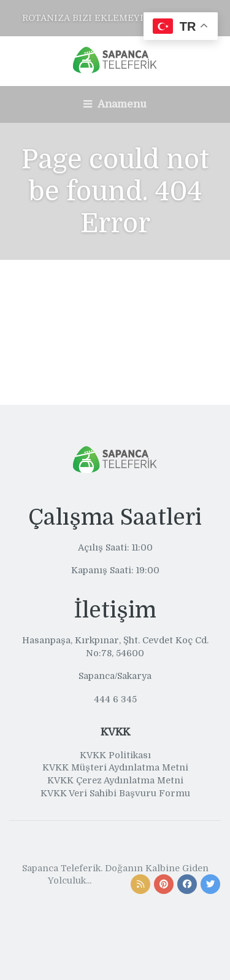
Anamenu (115, 104)
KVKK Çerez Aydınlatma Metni (115, 780)
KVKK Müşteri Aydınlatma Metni (115, 767)
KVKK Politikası (115, 755)
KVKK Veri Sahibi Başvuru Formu (115, 793)
